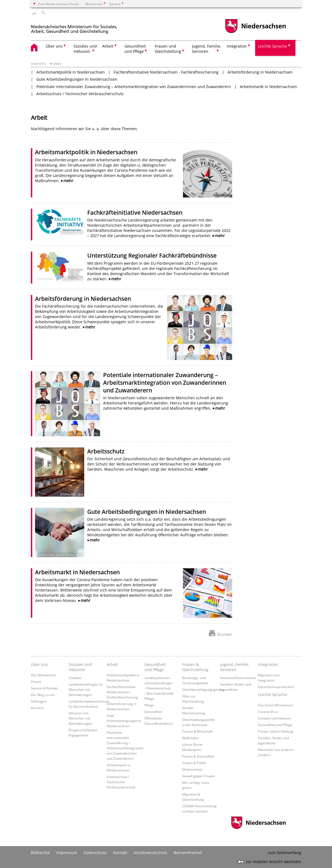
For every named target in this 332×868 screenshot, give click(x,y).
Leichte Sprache (273, 694)
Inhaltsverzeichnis (150, 853)
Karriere (37, 708)
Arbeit (58, 64)
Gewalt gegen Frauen (198, 776)
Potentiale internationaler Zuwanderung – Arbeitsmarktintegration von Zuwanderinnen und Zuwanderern (134, 87)
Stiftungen (39, 701)
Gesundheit (153, 712)
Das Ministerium (43, 675)
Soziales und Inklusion (80, 667)
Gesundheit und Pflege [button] (135, 49)
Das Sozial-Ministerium (276, 705)
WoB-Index (190, 738)
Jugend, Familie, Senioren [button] (207, 49)
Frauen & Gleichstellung (195, 667)
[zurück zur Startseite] (74, 27)
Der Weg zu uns (43, 695)
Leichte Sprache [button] (273, 46)
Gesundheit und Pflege (155, 667)
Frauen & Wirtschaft (197, 731)
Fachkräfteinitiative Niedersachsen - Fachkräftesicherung (166, 72)
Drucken (225, 634)
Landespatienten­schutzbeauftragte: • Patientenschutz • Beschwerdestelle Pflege (159, 688)
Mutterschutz (192, 769)
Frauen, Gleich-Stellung (276, 731)
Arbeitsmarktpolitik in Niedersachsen (71, 72)
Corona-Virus (268, 712)
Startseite (38, 64)
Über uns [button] (54, 46)
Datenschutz (95, 853)
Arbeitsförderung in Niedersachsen (260, 72)
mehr (68, 181)
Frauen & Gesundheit (198, 756)
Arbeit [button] (108, 46)
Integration (268, 664)
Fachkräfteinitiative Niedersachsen (135, 212)
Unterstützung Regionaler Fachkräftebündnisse (152, 255)
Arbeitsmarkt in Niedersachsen (268, 87)
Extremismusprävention (276, 687)
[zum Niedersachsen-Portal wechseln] (255, 32)
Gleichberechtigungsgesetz (203, 689)
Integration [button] (237, 46)
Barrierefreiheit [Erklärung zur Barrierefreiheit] (188, 853)
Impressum (67, 853)
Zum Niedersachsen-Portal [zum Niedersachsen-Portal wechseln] (58, 4)
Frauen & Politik (194, 763)
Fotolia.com (222, 195)
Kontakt (120, 853)
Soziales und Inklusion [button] (85, 49)
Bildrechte (40, 853)
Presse (36, 681)
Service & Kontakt (44, 688)
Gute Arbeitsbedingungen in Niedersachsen (77, 79)
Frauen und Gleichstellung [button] (168, 49)
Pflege (149, 705)
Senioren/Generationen (238, 678)
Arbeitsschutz (106, 451)
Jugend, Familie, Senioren (235, 667)
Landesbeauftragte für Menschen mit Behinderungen (86, 689)
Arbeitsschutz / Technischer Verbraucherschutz (80, 94)
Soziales (75, 678)
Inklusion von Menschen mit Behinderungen (80, 718)
